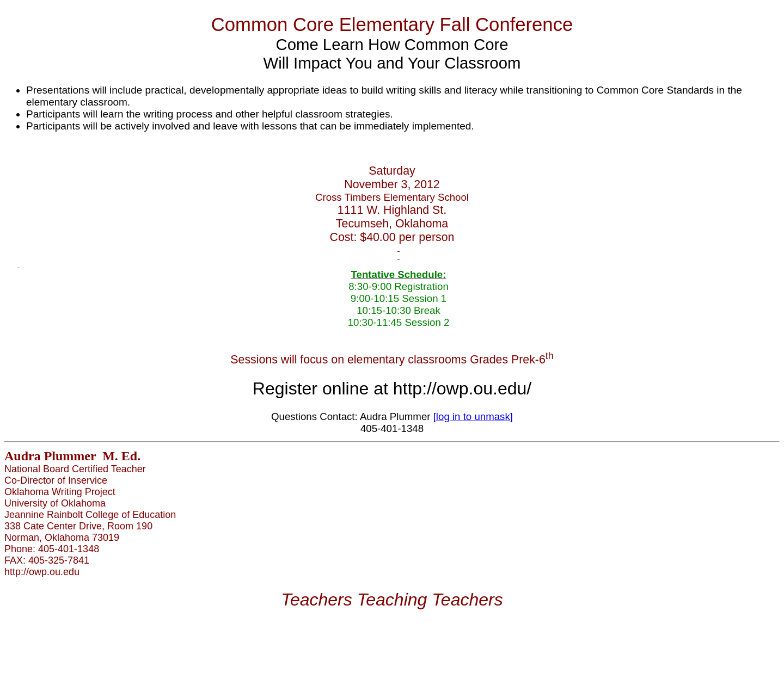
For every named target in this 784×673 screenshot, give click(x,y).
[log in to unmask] (473, 416)
